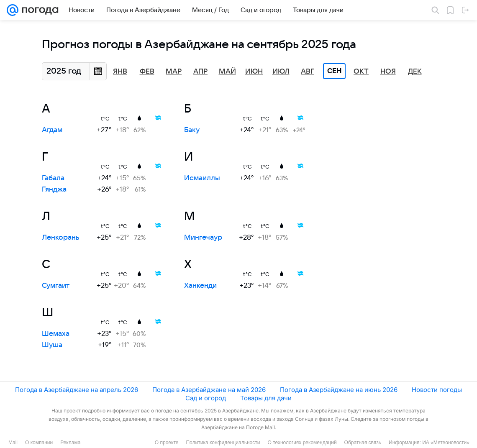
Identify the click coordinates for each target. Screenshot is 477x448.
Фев (147, 72)
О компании (39, 443)
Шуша (52, 345)
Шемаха (56, 334)
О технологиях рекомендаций (302, 443)
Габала (53, 178)
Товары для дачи (266, 398)
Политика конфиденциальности (223, 443)
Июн (254, 72)
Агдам (52, 130)
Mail (13, 443)
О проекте (167, 443)
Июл (281, 72)
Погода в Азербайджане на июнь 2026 (339, 390)
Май (227, 72)
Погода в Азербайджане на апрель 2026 (77, 390)
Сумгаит (56, 286)
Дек (415, 72)
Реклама (70, 443)
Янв (120, 72)
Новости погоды (437, 390)
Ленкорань (61, 238)
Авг (308, 72)
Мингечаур (203, 238)
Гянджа (54, 189)
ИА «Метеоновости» (446, 443)
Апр (200, 72)
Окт (361, 72)
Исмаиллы (202, 178)
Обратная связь (363, 443)
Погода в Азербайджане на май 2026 (209, 390)
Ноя (388, 72)
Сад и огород (206, 398)
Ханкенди (200, 286)
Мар (174, 72)
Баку (192, 130)
